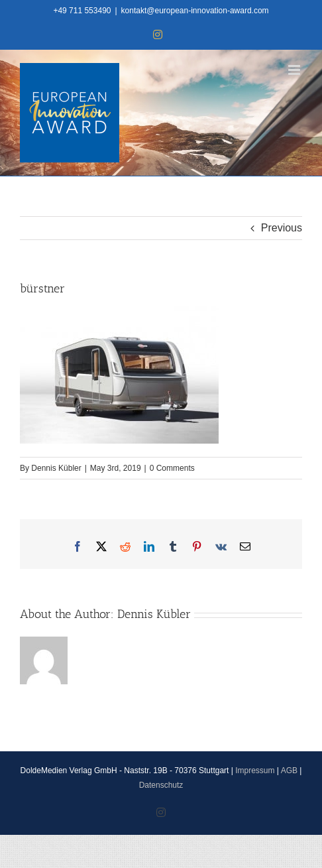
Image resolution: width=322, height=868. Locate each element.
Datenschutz (161, 785)
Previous (282, 228)
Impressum (255, 771)
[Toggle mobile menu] (295, 70)
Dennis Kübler (56, 468)
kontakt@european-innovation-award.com (195, 11)
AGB (289, 771)
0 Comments (172, 468)
